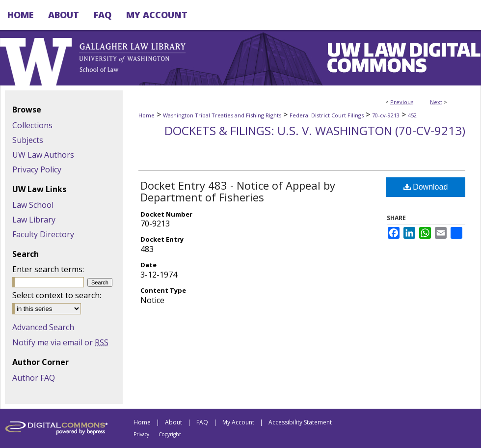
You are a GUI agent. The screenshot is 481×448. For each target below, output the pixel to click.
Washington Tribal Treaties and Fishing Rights (222, 115)
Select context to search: (57, 295)
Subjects (28, 140)
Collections (32, 125)
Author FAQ (34, 378)
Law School (33, 205)
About (174, 422)
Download (426, 187)
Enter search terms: (48, 269)
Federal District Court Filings (327, 115)
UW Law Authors (43, 155)
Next (436, 102)
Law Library (34, 220)
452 (412, 115)
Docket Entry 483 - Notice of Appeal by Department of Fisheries (238, 191)
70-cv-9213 (386, 115)
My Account (238, 422)
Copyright (170, 434)
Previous (402, 102)
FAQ (202, 422)
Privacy (141, 434)
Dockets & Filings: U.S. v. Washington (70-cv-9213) (315, 130)
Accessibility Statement (300, 422)
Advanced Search (43, 327)
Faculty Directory (43, 234)
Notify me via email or (60, 342)
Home (147, 115)
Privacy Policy (37, 169)
